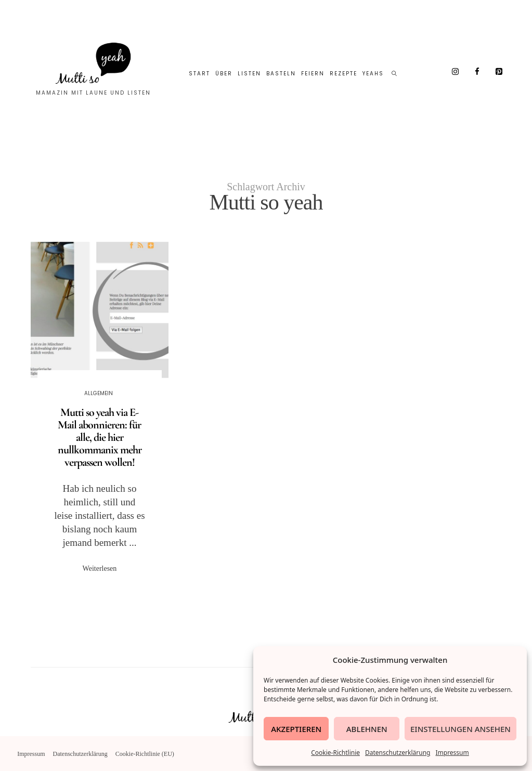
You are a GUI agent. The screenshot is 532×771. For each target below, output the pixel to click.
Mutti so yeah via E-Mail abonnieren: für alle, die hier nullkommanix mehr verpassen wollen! (100, 437)
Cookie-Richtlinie (335, 753)
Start (199, 74)
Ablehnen (367, 729)
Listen (249, 74)
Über (224, 74)
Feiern (313, 74)
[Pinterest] (499, 72)
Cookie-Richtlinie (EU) (145, 754)
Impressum (452, 753)
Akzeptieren (296, 729)
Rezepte (343, 74)
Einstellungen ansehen (460, 729)
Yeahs (373, 74)
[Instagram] (456, 72)
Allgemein (99, 393)
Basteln (281, 74)
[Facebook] (477, 72)
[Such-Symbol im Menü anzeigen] (395, 74)
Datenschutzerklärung (398, 753)
